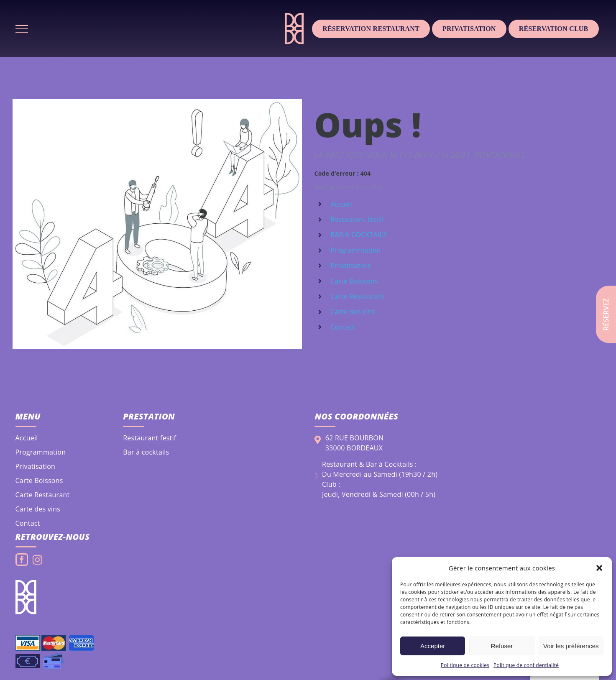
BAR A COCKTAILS (359, 235)
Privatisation (469, 29)
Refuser (502, 646)
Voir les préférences (571, 646)
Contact (343, 327)
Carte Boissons (354, 281)
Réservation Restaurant (371, 29)
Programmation (356, 250)
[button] (599, 568)
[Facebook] (22, 560)
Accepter (433, 646)
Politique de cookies (465, 665)
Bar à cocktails (146, 452)
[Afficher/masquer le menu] (22, 29)
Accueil (342, 204)
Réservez (606, 314)
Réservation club (554, 29)
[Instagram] (37, 560)
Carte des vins (353, 312)
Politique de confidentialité (526, 665)
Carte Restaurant (358, 296)
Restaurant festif (357, 219)
